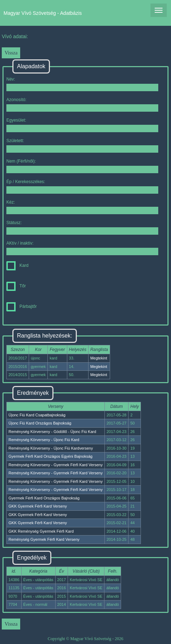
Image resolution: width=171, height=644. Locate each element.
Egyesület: (82, 125)
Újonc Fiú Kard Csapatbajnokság (37, 415)
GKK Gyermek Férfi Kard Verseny (38, 506)
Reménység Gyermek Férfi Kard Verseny (44, 539)
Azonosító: (82, 104)
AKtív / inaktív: (82, 248)
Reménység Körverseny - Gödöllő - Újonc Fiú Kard (52, 432)
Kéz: (82, 207)
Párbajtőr (22, 306)
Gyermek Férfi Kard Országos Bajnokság (44, 498)
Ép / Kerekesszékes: (82, 186)
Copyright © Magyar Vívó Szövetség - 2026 (86, 639)
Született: (82, 145)
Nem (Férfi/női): (82, 166)
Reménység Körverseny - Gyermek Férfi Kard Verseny (56, 465)
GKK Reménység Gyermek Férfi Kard (41, 531)
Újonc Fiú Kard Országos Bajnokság (40, 423)
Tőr (16, 286)
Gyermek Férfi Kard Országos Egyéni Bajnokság (50, 456)
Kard (17, 265)
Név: (82, 84)
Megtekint (99, 358)
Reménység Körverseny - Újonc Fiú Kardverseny (51, 448)
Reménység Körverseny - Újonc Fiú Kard (44, 440)
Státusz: (82, 227)
